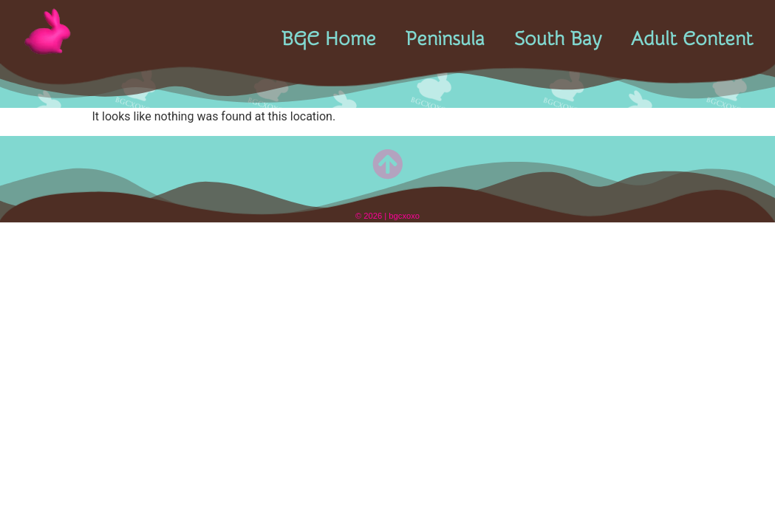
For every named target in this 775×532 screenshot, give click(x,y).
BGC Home (329, 39)
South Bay (558, 39)
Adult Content (692, 39)
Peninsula (445, 39)
